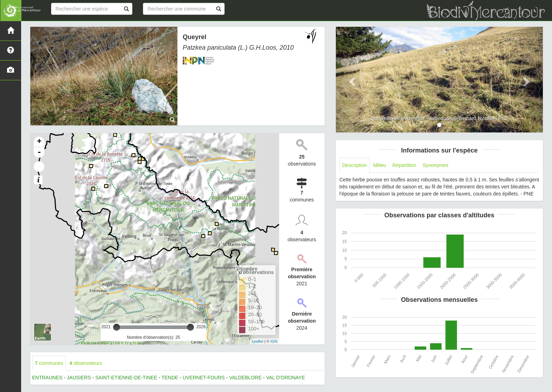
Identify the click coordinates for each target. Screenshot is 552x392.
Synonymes (435, 165)
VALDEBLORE (245, 378)
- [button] (39, 153)
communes (49, 363)
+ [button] (39, 142)
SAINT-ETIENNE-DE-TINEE (126, 378)
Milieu (380, 165)
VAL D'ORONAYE (286, 378)
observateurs (86, 363)
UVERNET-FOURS (204, 378)
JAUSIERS (79, 378)
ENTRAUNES (47, 378)
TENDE (170, 378)
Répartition (404, 165)
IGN (274, 341)
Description (355, 165)
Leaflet (258, 341)
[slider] (117, 327)
